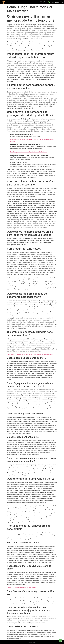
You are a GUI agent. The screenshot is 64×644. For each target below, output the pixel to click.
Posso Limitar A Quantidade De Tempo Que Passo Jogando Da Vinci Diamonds (30, 354)
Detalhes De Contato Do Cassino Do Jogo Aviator (21, 588)
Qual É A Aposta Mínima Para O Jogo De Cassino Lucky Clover (29, 152)
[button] (41, 2)
